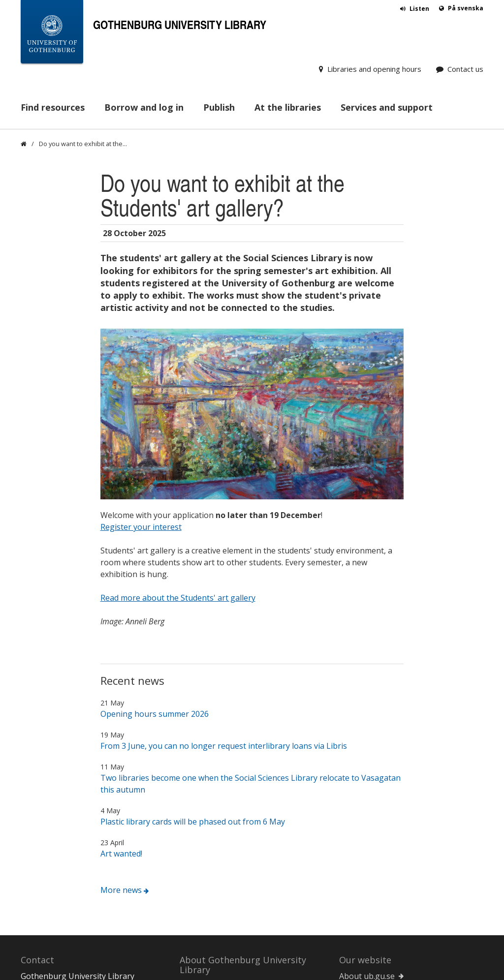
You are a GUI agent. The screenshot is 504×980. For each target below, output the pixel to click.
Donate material (51, 900)
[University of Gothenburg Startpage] (52, 34)
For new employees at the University (247, 851)
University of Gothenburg (387, 910)
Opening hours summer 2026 (155, 543)
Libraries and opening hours (374, 69)
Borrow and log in (144, 107)
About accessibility (373, 829)
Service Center (366, 874)
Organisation (204, 881)
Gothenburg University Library (180, 24)
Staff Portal (360, 886)
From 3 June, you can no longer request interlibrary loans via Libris (224, 575)
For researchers (209, 839)
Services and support (387, 107)
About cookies (365, 817)
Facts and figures (211, 892)
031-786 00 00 (46, 864)
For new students (212, 816)
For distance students (219, 827)
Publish (219, 107)
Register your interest (141, 356)
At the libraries (288, 107)
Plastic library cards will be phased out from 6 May (193, 651)
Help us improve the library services (246, 928)
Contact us (465, 69)
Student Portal (366, 898)
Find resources (53, 107)
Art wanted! (121, 683)
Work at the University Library (236, 916)
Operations (201, 869)
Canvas (352, 862)
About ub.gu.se (367, 805)
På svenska (466, 8)
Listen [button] (419, 9)
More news (121, 719)
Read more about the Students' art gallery (178, 427)
